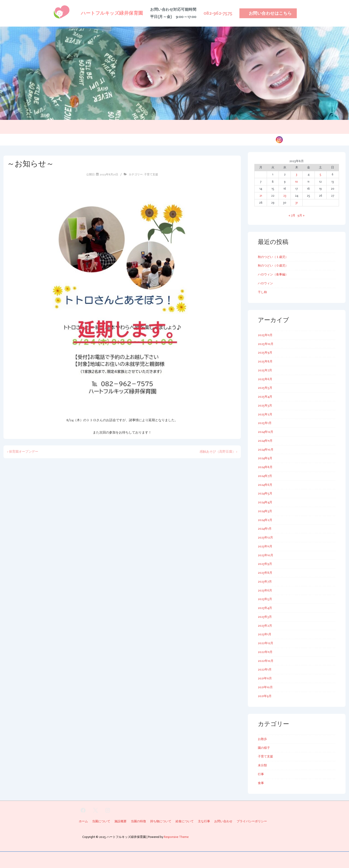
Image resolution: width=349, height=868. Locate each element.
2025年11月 (265, 335)
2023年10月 (266, 555)
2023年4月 (265, 608)
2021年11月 (265, 678)
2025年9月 (265, 352)
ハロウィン (265, 283)
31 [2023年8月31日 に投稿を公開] (297, 203)
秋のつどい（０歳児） (273, 266)
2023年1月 (265, 634)
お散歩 (262, 739)
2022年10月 (266, 661)
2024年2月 (265, 520)
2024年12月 (266, 432)
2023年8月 (265, 573)
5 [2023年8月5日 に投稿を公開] (320, 174)
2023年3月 (265, 617)
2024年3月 (265, 511)
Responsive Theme (176, 837)
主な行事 (150, 139)
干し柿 (262, 292)
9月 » (301, 215)
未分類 (262, 765)
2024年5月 (265, 493)
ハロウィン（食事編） (273, 274)
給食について (175, 139)
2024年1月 (265, 529)
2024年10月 (266, 450)
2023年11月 (265, 546)
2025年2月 (265, 414)
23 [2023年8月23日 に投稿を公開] (285, 196)
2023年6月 (265, 590)
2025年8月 (265, 361)
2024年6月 (265, 485)
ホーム (55, 139)
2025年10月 (266, 344)
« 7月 (292, 215)
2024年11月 (265, 441)
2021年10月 (265, 687)
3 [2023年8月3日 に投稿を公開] (297, 174)
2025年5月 (265, 388)
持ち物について (206, 139)
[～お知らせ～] (109, 174)
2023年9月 (265, 564)
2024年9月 (265, 458)
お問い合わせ (258, 139)
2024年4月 (265, 502)
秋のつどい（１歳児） (273, 257)
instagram (292, 139)
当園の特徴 (105, 139)
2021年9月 (265, 696)
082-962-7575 (218, 13)
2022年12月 (266, 643)
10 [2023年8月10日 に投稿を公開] (297, 182)
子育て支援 (151, 174)
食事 (261, 783)
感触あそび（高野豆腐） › (218, 452)
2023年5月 (265, 599)
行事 (261, 774)
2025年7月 (265, 370)
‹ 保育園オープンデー (23, 452)
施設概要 (128, 139)
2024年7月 (265, 476)
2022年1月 (265, 669)
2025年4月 (265, 397)
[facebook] (83, 810)
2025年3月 (265, 405)
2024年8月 (265, 467)
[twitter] (95, 810)
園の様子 (233, 139)
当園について (78, 139)
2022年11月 (265, 652)
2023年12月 (265, 537)
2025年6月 (265, 379)
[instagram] (108, 810)
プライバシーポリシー (252, 821)
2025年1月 (265, 423)
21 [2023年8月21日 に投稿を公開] (261, 196)
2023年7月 (265, 582)
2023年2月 (265, 626)
